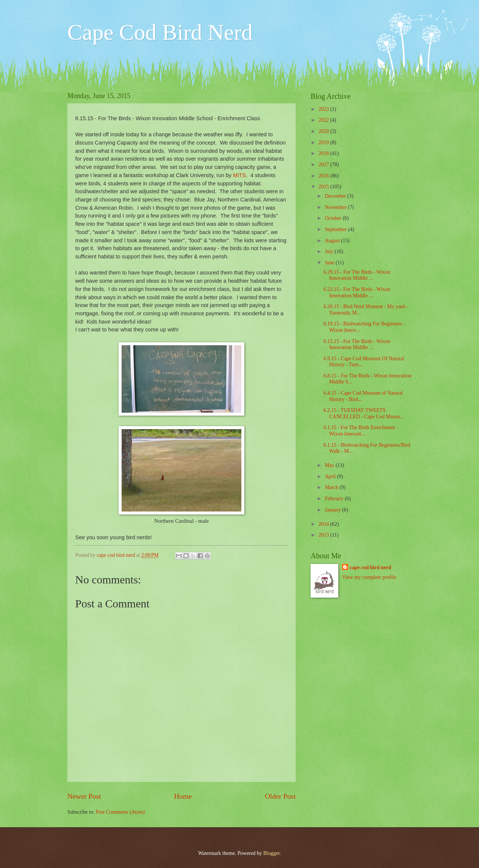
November (336, 207)
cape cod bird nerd (370, 567)
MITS (240, 175)
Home (183, 796)
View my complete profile (369, 577)
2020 (324, 131)
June (330, 263)
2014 (324, 524)
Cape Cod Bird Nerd (160, 32)
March (332, 487)
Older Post (280, 796)
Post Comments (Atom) (120, 812)
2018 (324, 153)
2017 (324, 165)
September (336, 229)
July (330, 251)
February (335, 499)
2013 (324, 535)
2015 (324, 187)
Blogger (271, 853)
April (331, 477)
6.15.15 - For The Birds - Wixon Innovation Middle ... (357, 345)
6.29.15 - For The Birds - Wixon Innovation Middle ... (357, 275)
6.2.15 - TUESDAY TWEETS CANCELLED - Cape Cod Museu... (364, 413)
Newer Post (84, 796)
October (334, 218)
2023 (324, 109)
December (336, 196)
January (333, 510)
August (333, 241)
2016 (324, 176)
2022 (324, 120)
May (330, 465)
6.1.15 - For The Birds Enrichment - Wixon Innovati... (361, 431)
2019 (324, 142)
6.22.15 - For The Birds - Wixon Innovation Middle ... (357, 292)
